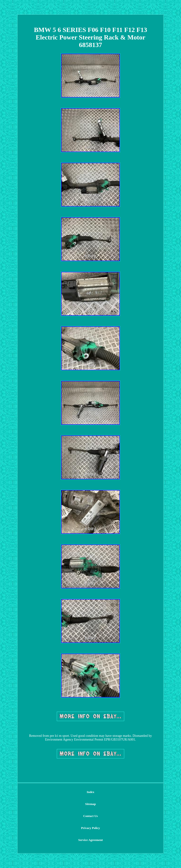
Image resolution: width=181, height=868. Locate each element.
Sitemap (90, 804)
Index (90, 792)
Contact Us (90, 816)
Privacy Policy (90, 828)
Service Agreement (90, 840)
